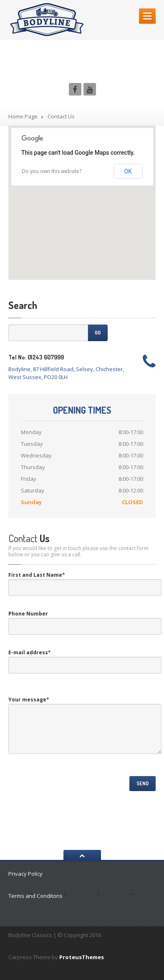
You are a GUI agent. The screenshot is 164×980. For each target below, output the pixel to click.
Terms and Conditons (35, 896)
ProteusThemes (82, 957)
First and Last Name (37, 575)
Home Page (23, 116)
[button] (82, 195)
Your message (29, 700)
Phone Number (28, 614)
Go (98, 333)
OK (128, 171)
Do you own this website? (52, 171)
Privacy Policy (25, 874)
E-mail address (30, 652)
